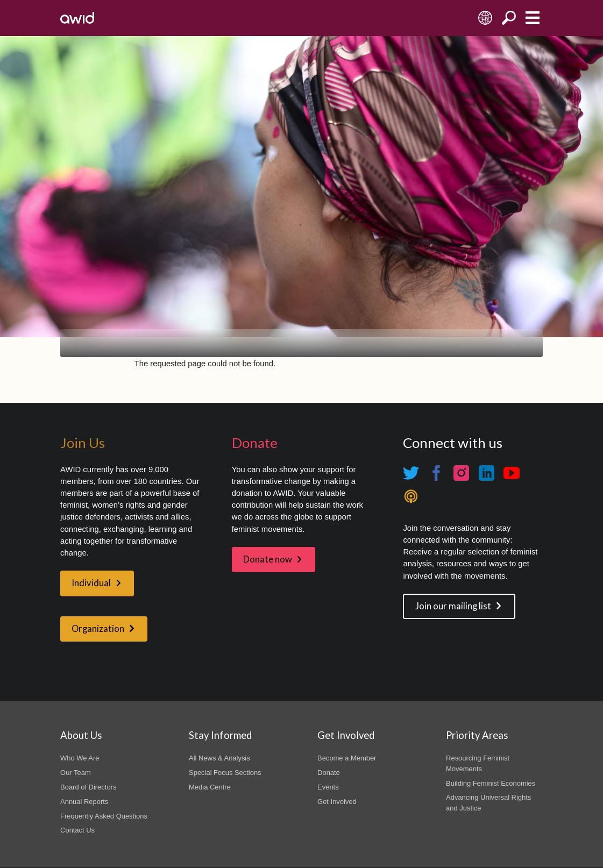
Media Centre (210, 787)
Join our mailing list (453, 606)
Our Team (76, 773)
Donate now (268, 559)
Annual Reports (84, 802)
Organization (98, 629)
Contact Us (77, 830)
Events (328, 787)
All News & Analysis (219, 758)
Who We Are (80, 758)
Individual (91, 583)
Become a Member (347, 758)
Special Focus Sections (225, 773)
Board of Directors (88, 787)
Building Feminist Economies (491, 783)
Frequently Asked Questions (104, 816)
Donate (329, 773)
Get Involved (337, 802)
